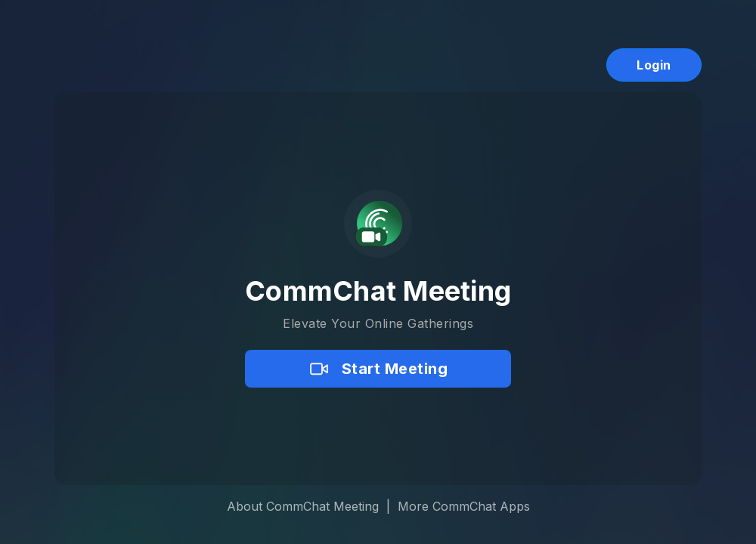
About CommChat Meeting (303, 506)
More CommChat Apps (464, 506)
